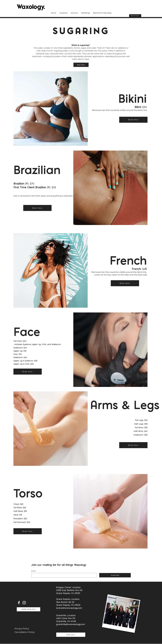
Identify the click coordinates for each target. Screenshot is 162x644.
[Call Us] (71, 635)
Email (33, 571)
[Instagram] (24, 603)
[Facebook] (19, 603)
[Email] (63, 575)
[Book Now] (135, 16)
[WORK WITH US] (28, 609)
